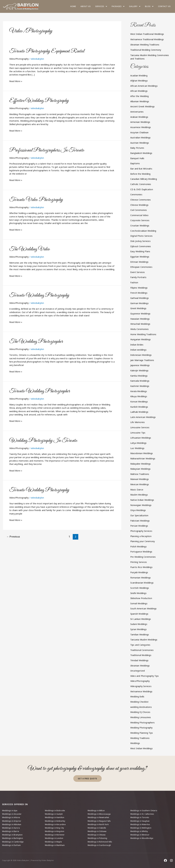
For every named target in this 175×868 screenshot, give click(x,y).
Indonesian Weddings (141, 355)
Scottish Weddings (140, 588)
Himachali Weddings (140, 324)
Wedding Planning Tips (142, 733)
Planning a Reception (141, 536)
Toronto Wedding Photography (39, 295)
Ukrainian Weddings (140, 666)
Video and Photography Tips (144, 676)
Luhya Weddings (138, 443)
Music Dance (137, 490)
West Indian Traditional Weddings (147, 34)
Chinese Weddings (139, 205)
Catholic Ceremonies (141, 184)
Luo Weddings (137, 448)
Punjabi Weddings (139, 572)
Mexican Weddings (140, 484)
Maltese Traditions (140, 474)
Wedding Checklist (139, 702)
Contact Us (164, 6)
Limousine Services (140, 427)
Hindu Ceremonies (139, 329)
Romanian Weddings (141, 578)
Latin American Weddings (143, 417)
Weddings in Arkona (11, 817)
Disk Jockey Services (140, 241)
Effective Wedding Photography (39, 101)
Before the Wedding (140, 174)
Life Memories (138, 422)
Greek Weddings (138, 308)
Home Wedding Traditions (143, 334)
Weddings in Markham (55, 845)
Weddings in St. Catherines (142, 814)
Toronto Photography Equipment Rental (47, 51)
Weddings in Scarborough (99, 845)
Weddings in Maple (53, 842)
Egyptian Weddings (140, 257)
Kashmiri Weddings (140, 386)
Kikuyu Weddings (139, 396)
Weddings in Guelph (54, 814)
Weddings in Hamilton (55, 817)
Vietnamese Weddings (141, 691)
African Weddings (139, 91)
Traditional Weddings (141, 655)
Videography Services (141, 686)
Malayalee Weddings (141, 464)
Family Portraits (138, 277)
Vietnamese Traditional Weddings (147, 39)
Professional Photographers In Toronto (47, 150)
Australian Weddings (141, 138)
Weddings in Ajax (10, 811)
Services (101, 6)
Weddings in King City (54, 828)
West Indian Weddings (141, 748)
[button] (101, 6)
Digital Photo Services (141, 236)
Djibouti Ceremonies (141, 246)
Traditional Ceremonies (142, 650)
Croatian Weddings (140, 226)
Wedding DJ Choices (140, 712)
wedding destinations (141, 707)
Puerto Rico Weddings (141, 567)
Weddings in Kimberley (55, 821)
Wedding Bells (137, 697)
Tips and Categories (140, 645)
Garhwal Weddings (140, 298)
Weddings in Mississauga (99, 814)
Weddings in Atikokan (12, 824)
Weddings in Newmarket (98, 817)
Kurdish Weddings (139, 407)
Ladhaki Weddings (139, 412)
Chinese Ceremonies (141, 200)
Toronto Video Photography (36, 200)
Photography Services (141, 531)
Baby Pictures (137, 148)
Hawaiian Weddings (140, 319)
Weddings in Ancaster (12, 814)
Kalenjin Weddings (139, 370)
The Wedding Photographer (36, 342)
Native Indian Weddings (142, 500)
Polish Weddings (138, 547)
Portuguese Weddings (141, 552)
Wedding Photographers (142, 723)
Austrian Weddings (140, 143)
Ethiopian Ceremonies (141, 267)
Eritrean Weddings (139, 262)
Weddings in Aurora (11, 828)
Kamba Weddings (139, 376)
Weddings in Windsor (140, 835)
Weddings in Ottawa (97, 835)
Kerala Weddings (139, 391)
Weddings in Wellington (141, 828)
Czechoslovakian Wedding (143, 231)
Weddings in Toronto (140, 817)
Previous (13, 537)
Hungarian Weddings (141, 339)
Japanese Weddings (140, 365)
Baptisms (135, 163)
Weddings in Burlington (13, 838)
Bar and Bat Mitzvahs (141, 169)
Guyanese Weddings (140, 314)
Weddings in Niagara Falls (99, 821)
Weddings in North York (98, 824)
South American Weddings (144, 609)
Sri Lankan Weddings (141, 619)
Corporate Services (140, 220)
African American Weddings (144, 86)
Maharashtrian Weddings (143, 459)
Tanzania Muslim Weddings (144, 640)
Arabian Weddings (139, 117)
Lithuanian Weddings (141, 438)
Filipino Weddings (139, 288)
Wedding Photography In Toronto (43, 441)
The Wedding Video (30, 249)
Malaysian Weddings (141, 469)
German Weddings (139, 303)
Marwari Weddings (140, 479)
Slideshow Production (141, 598)
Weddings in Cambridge (13, 842)
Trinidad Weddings (139, 660)
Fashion (134, 282)
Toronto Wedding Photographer (40, 391)
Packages (118, 6)
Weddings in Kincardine (55, 824)
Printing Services (139, 562)
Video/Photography (19, 59)
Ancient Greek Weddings (142, 106)
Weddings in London (54, 838)
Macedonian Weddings (142, 453)
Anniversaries (137, 112)
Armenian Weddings (140, 122)
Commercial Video (139, 215)
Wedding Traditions (140, 738)
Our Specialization (139, 515)
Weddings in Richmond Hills (100, 842)
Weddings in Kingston (55, 831)
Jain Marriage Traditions (142, 360)
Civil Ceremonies (139, 210)
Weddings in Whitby (139, 831)
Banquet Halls (137, 158)
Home (73, 6)
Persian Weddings (139, 526)
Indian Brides (137, 345)
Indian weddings (138, 350)
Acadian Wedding (139, 76)
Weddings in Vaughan (140, 821)
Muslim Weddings (139, 495)
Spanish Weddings (139, 614)
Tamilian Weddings (140, 635)
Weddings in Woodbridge (142, 838)
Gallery (135, 6)
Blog (149, 6)
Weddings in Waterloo (140, 824)
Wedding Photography (141, 728)
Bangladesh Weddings (141, 153)
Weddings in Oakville (97, 828)
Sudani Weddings (139, 624)
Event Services (138, 272)
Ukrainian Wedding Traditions (145, 45)
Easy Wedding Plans (140, 251)
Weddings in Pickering (97, 838)
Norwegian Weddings (141, 505)
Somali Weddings (139, 603)
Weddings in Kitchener (55, 835)
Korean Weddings (139, 402)
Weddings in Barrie (11, 831)
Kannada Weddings (140, 381)
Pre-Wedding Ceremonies (143, 557)
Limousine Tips (138, 433)
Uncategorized (138, 671)
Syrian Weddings (138, 629)
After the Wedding (139, 96)
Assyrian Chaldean (139, 132)
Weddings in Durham (11, 845)
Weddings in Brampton (12, 835)
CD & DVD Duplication (142, 189)
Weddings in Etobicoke (55, 811)
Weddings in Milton (96, 811)
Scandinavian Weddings (142, 583)
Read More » (16, 81)
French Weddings (139, 293)
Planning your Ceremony (143, 541)
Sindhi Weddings (138, 593)
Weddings (135, 743)
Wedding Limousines (141, 717)
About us (86, 6)
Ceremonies (136, 194)
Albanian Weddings (140, 101)
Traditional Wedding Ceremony (146, 50)
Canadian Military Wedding (144, 179)
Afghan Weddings (139, 81)
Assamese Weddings (141, 127)
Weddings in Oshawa (97, 831)
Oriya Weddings (138, 510)
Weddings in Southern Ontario (144, 811)
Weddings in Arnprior (12, 821)
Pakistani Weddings (140, 521)
